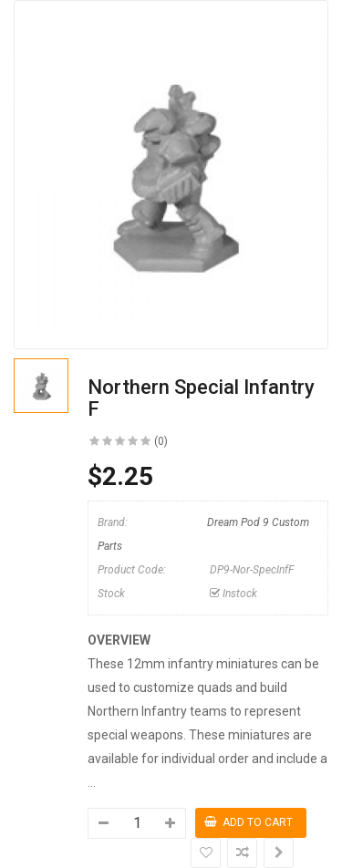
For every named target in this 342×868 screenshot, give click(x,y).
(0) (161, 441)
